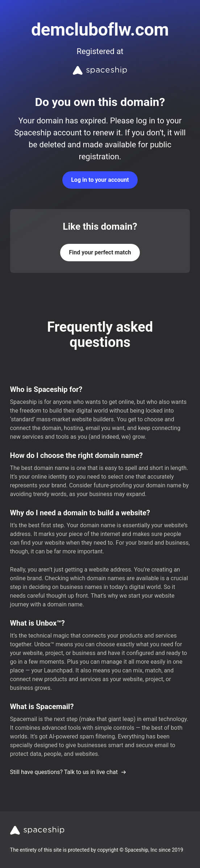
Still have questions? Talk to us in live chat (68, 772)
